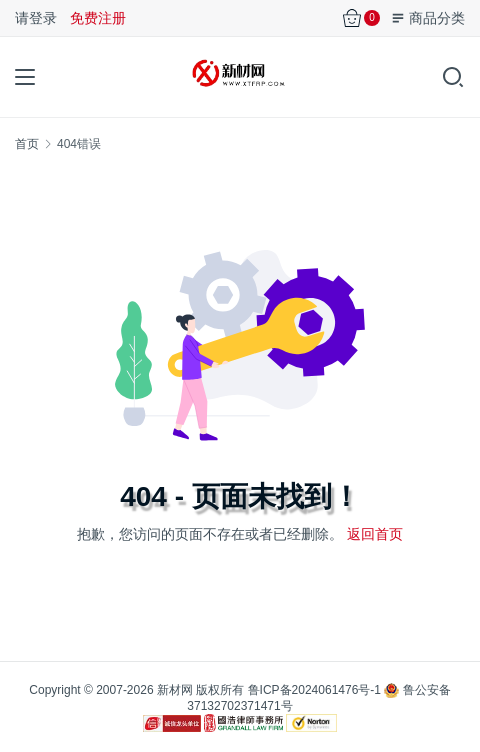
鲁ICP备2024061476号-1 (314, 690)
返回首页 (375, 534)
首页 (27, 144)
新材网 (175, 690)
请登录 (36, 18)
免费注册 (98, 18)
